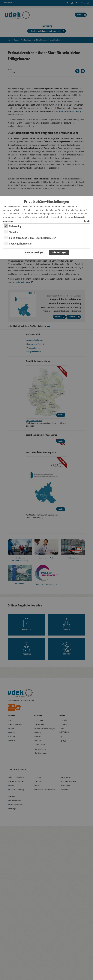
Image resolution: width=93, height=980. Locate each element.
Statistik (13, 232)
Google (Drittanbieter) (21, 244)
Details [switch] (87, 221)
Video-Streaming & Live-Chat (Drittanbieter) (33, 238)
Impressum (8, 221)
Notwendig (15, 226)
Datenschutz (79, 217)
